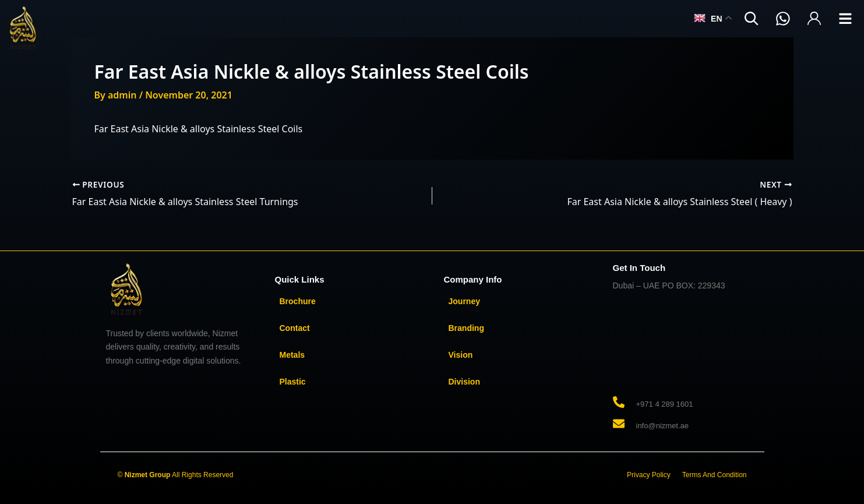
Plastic (293, 382)
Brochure (298, 301)
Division (464, 382)
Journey (464, 301)
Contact (295, 328)
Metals (292, 355)
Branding (466, 328)
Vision (461, 355)
